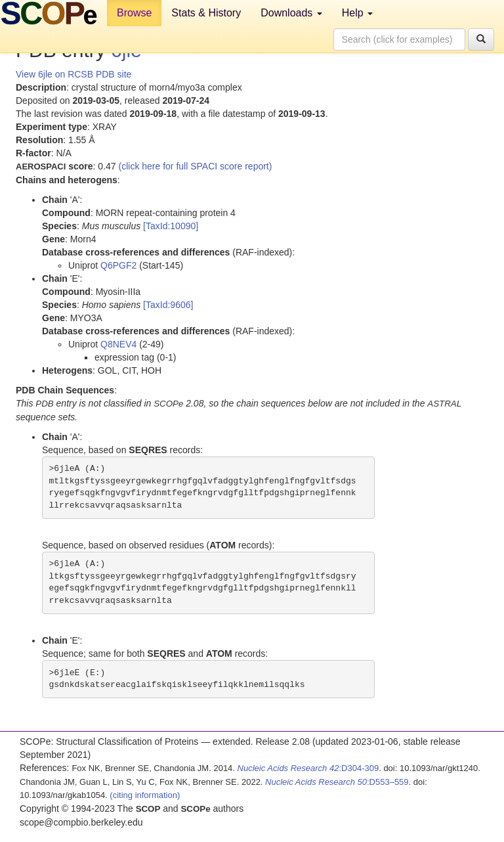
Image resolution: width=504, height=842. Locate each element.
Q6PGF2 (118, 265)
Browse (134, 13)
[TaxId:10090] (171, 226)
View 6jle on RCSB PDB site (73, 74)
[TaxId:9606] (168, 305)
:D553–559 (337, 782)
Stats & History (206, 13)
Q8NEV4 (118, 344)
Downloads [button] (291, 13)
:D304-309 (308, 768)
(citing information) (145, 795)
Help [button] (357, 13)
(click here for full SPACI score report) (196, 166)
